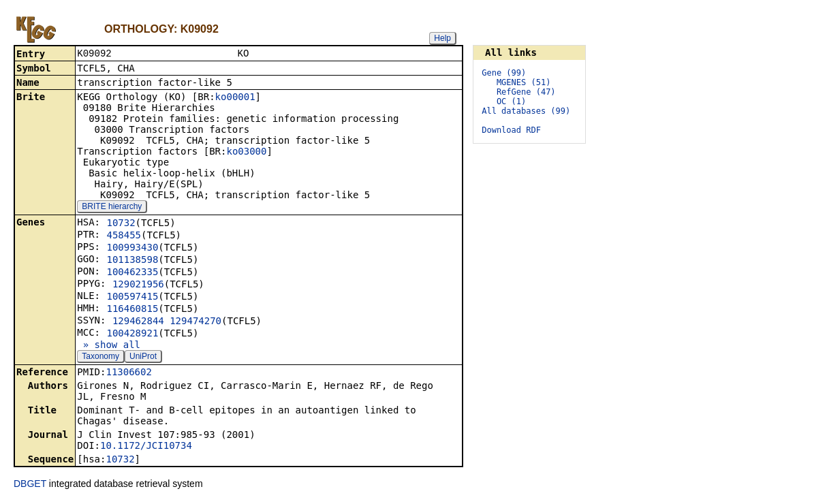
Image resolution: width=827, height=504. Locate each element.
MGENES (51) (524, 82)
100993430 (132, 249)
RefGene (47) (526, 92)
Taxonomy (100, 358)
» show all (109, 346)
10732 (121, 224)
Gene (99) (504, 73)
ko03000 (246, 153)
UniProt (143, 358)
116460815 (132, 310)
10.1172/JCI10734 (146, 447)
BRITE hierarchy (112, 208)
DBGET (30, 485)
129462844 (138, 322)
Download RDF (511, 130)
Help (442, 38)
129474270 (196, 322)
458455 (124, 236)
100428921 (132, 334)
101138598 (132, 261)
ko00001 (235, 98)
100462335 (132, 273)
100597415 (132, 298)
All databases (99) (526, 111)
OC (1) (511, 101)
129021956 (138, 285)
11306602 (128, 373)
